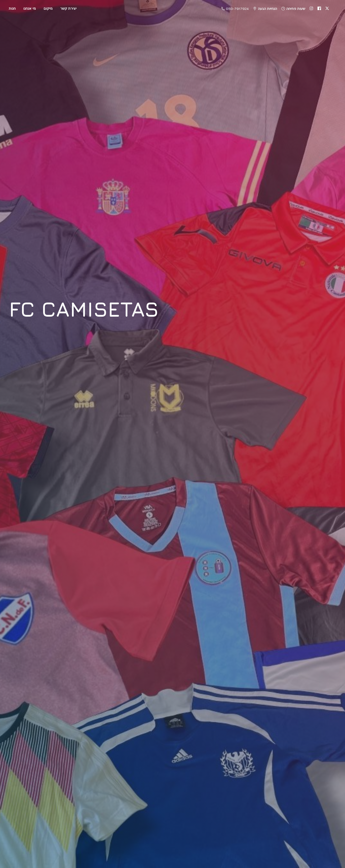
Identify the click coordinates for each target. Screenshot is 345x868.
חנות (12, 8)
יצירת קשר (68, 8)
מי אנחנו (30, 8)
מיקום (48, 8)
